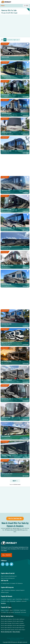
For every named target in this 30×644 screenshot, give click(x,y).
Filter (26, 6)
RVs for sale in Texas (20, 630)
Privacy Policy (11, 638)
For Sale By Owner (5, 583)
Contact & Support (20, 590)
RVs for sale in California (18, 619)
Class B (7, 610)
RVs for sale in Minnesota (19, 625)
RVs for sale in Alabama (6, 619)
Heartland (18, 601)
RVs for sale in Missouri (6, 628)
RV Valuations (19, 583)
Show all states (16, 632)
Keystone (9, 599)
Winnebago (13, 601)
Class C (11, 610)
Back (3, 6)
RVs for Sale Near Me (6, 632)
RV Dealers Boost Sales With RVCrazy (15, 530)
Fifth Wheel (16, 610)
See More (3, 603)
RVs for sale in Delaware (7, 621)
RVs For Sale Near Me (15, 518)
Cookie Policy (19, 638)
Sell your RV (6, 555)
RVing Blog (7, 590)
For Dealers (13, 583)
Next (15, 481)
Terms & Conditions (15, 640)
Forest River (4, 599)
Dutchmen (24, 601)
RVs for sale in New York (18, 628)
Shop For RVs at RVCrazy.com (8, 578)
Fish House (23, 612)
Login (2, 590)
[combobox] (14, 40)
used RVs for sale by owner (13, 528)
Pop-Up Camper (10, 612)
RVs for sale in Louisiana (18, 623)
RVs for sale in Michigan (6, 625)
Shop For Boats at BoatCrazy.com (9, 576)
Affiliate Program (5, 592)
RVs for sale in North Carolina (8, 630)
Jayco (14, 599)
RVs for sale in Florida (18, 621)
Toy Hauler (3, 612)
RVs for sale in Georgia (6, 623)
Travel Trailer (23, 610)
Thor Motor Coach (5, 601)
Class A (3, 610)
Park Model (17, 612)
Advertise (13, 590)
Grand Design (19, 599)
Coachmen (26, 599)
